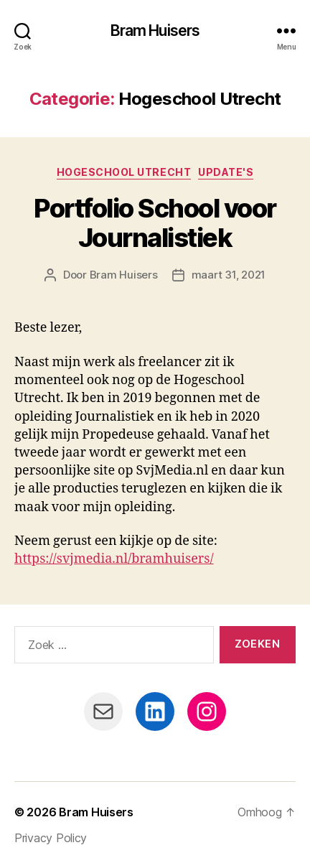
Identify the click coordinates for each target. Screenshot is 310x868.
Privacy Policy (51, 838)
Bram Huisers (155, 31)
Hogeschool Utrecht (124, 172)
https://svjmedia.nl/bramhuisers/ (114, 559)
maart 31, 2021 (229, 275)
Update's (226, 172)
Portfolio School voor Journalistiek (155, 223)
